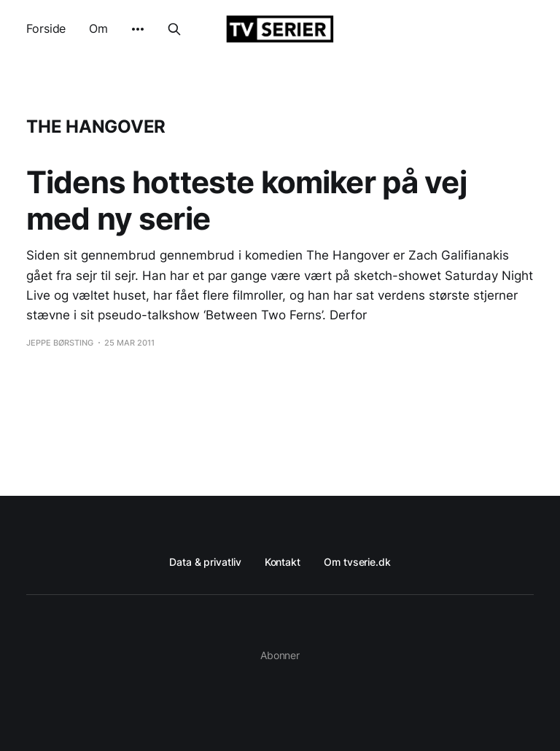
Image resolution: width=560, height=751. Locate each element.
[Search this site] (174, 29)
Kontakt (283, 562)
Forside (46, 28)
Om (98, 28)
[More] (138, 29)
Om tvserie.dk (357, 562)
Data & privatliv (205, 562)
